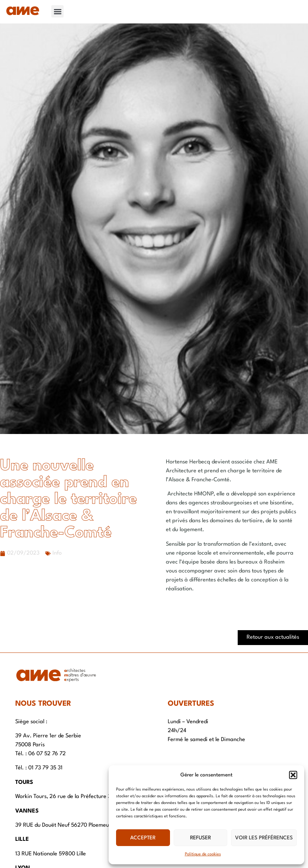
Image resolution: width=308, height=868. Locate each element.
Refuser (200, 838)
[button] (293, 775)
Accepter (143, 838)
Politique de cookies (203, 854)
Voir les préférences (264, 838)
